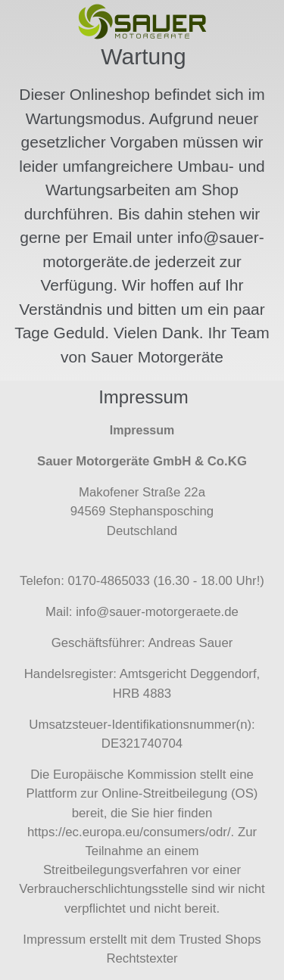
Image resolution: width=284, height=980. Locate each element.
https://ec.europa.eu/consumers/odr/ (129, 832)
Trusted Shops (220, 940)
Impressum (54, 940)
